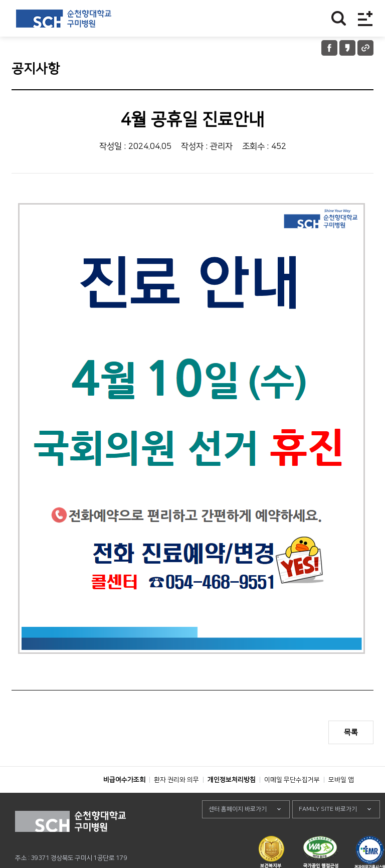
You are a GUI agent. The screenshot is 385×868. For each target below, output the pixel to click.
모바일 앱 (341, 802)
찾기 (339, 18)
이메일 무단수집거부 (292, 802)
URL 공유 (365, 48)
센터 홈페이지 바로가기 (238, 832)
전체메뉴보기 (365, 18)
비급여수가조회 (124, 802)
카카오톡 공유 (347, 48)
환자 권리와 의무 (176, 802)
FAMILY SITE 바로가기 (328, 832)
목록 (351, 732)
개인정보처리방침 (232, 802)
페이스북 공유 (329, 48)
